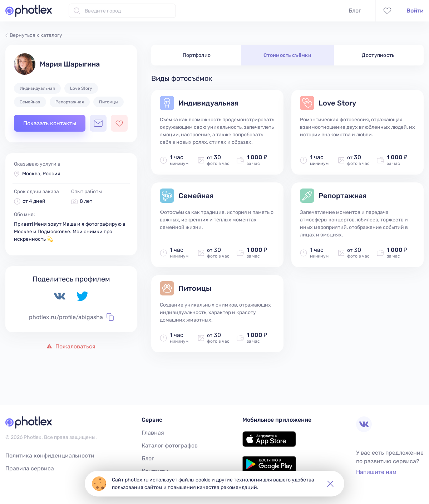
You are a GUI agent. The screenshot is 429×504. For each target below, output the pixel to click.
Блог (355, 11)
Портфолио (197, 55)
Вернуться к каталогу (34, 35)
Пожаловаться (71, 346)
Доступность (378, 55)
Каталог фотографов (170, 446)
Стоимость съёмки (287, 55)
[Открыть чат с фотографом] (98, 123)
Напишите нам (376, 472)
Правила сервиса (30, 468)
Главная (153, 433)
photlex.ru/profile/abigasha (71, 317)
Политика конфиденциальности (50, 456)
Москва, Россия (41, 174)
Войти (415, 11)
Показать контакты (50, 123)
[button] (330, 484)
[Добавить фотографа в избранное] (119, 123)
